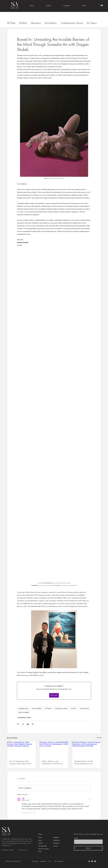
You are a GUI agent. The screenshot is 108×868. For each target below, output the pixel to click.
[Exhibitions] (60, 840)
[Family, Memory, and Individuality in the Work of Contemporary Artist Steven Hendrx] (54, 749)
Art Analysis (51, 23)
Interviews (36, 23)
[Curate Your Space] (48, 849)
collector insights (24, 712)
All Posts (11, 23)
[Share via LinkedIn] (28, 724)
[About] (45, 840)
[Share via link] (33, 724)
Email (76, 838)
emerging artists (23, 708)
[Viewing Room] (45, 846)
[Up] (97, 854)
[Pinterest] (95, 861)
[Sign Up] (88, 848)
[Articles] (45, 843)
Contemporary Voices (72, 23)
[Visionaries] (60, 843)
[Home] (45, 837)
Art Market (48, 708)
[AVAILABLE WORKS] (10, 850)
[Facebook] (92, 861)
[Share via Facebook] (18, 724)
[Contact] (60, 846)
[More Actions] (90, 799)
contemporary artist (61, 708)
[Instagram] (89, 861)
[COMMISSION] (23, 850)
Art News (92, 23)
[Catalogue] (60, 837)
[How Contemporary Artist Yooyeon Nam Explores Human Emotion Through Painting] (22, 749)
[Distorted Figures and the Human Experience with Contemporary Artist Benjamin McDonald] (86, 749)
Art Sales (73, 708)
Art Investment (84, 708)
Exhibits (23, 23)
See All (99, 738)
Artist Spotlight (36, 708)
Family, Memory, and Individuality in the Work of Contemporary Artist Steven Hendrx (52, 762)
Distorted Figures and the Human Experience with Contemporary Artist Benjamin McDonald (85, 762)
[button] (84, 6)
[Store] (45, 851)
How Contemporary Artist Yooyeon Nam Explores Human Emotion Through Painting (21, 762)
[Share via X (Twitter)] (23, 724)
